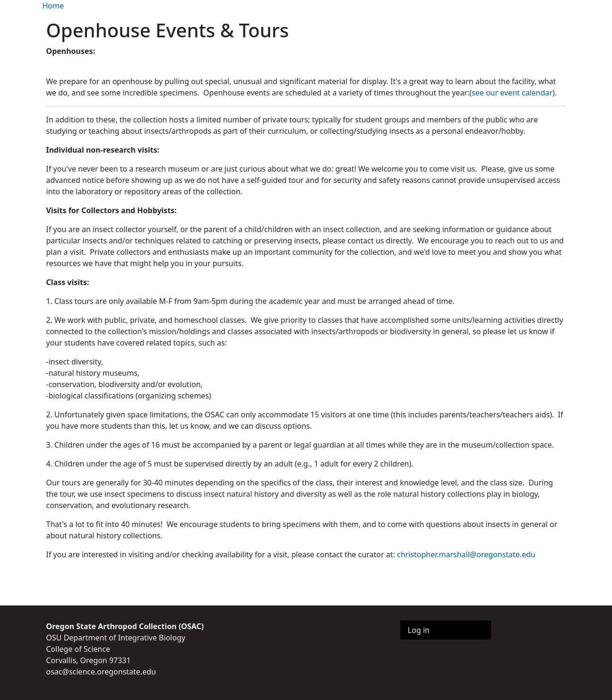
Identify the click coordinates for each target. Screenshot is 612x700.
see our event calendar (512, 93)
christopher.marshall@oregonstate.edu (466, 554)
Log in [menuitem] (419, 630)
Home (53, 6)
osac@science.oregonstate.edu (101, 672)
